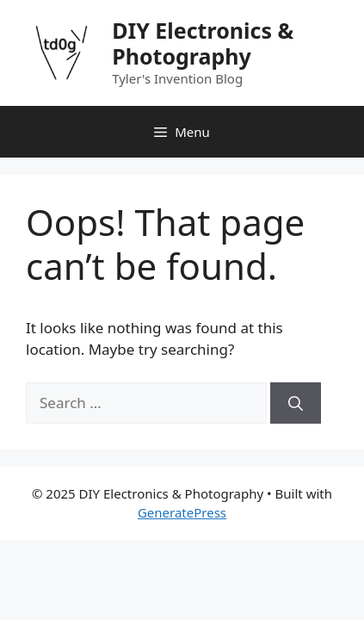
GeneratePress (182, 512)
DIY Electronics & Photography (203, 43)
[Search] (296, 403)
